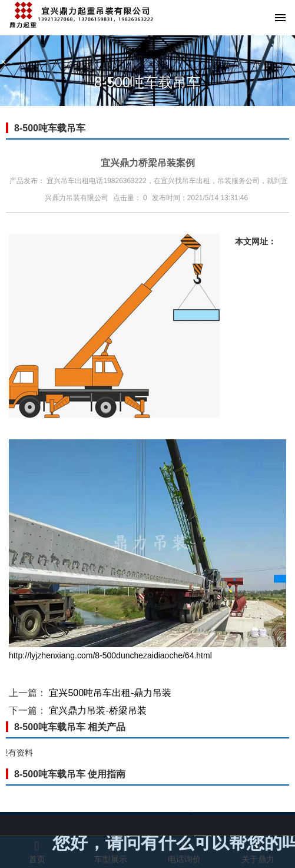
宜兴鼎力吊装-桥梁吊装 (97, 710)
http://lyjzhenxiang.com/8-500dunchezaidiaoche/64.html (110, 655)
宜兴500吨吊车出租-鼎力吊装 (110, 693)
